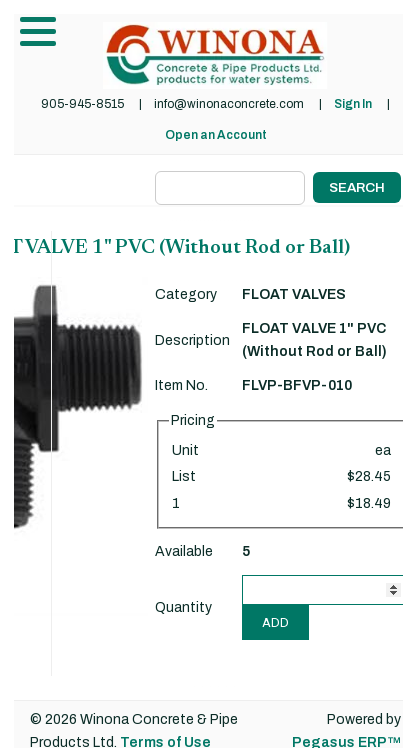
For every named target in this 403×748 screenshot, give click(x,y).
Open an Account (216, 135)
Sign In (353, 104)
